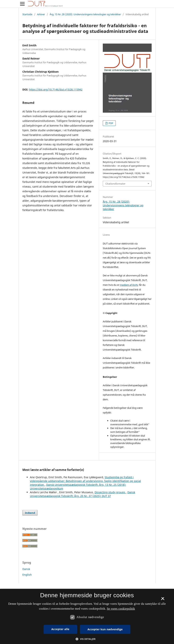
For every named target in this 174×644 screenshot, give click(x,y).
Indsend (30, 513)
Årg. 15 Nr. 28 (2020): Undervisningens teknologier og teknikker (85, 14)
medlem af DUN (129, 285)
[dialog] (87, 616)
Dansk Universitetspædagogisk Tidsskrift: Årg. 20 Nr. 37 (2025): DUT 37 (82, 494)
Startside (27, 14)
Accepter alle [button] (60, 629)
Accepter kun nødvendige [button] (105, 629)
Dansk (26, 569)
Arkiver (41, 14)
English (27, 575)
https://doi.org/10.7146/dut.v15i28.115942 (56, 89)
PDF (111, 123)
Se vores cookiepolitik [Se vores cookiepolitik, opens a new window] (121, 609)
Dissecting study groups (110, 492)
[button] (87, 639)
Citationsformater (115, 184)
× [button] (163, 600)
